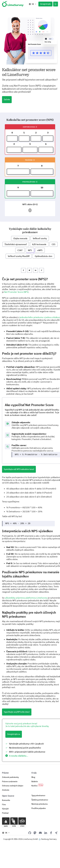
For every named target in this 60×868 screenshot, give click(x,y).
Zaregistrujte (45, 4)
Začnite (7, 99)
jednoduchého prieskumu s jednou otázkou (40, 317)
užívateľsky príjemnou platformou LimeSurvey (26, 598)
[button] (56, 4)
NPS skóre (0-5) (30, 204)
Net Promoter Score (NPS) (16, 292)
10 (42, 187)
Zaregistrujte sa (14, 734)
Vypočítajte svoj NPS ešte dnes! (17, 712)
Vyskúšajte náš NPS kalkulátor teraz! (19, 469)
